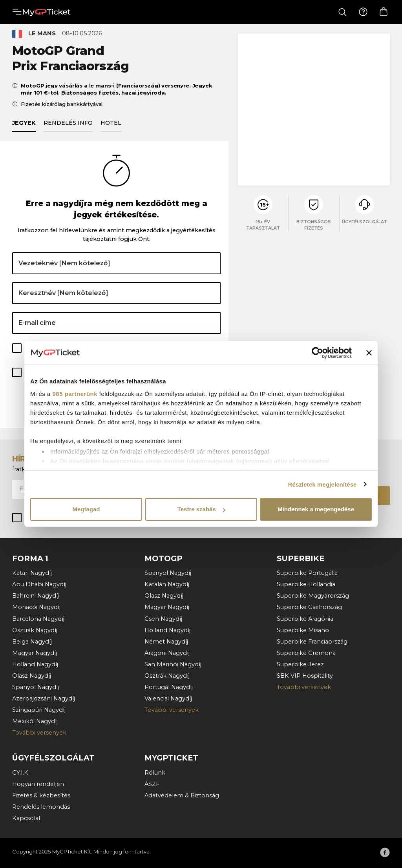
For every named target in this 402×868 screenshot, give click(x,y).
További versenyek (39, 733)
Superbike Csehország (309, 607)
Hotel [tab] (111, 127)
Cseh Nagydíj (163, 619)
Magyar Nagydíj (35, 653)
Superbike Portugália (307, 573)
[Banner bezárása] (369, 353)
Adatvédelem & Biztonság (182, 795)
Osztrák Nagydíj (35, 630)
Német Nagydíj (166, 642)
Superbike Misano (303, 630)
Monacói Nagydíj (36, 607)
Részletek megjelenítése (323, 484)
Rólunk (155, 773)
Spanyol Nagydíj (36, 687)
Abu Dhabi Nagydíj (39, 585)
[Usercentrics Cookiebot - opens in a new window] (317, 353)
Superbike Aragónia (305, 619)
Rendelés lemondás (41, 807)
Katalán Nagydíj (167, 585)
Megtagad (86, 509)
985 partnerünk (75, 394)
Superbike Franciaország (312, 642)
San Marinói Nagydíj (173, 664)
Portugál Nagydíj (169, 687)
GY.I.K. (21, 773)
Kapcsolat (26, 818)
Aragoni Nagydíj (167, 653)
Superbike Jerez (300, 664)
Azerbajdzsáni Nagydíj (44, 698)
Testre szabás (201, 509)
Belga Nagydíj (32, 642)
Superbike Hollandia (306, 585)
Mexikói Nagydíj (35, 722)
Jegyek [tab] (24, 127)
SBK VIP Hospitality (305, 676)
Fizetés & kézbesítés (41, 795)
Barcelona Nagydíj (38, 619)
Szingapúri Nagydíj (39, 710)
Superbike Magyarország (313, 596)
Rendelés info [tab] (68, 127)
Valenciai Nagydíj (168, 698)
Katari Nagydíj (32, 573)
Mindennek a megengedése (316, 509)
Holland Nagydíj (35, 664)
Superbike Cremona (306, 653)
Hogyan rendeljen (38, 784)
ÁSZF (152, 784)
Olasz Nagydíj (32, 676)
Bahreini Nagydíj (36, 596)
